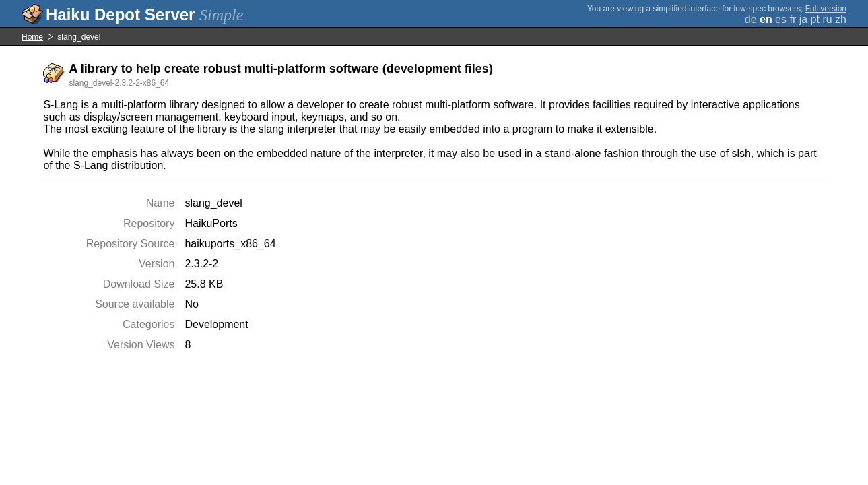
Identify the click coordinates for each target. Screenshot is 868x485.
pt (815, 19)
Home (32, 37)
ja (803, 19)
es (781, 19)
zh (841, 19)
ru (827, 19)
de (751, 19)
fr (793, 19)
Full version (826, 9)
